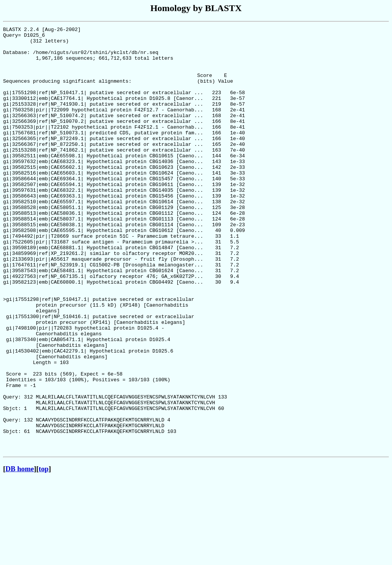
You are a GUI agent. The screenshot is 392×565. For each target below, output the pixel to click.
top (44, 554)
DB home (20, 554)
